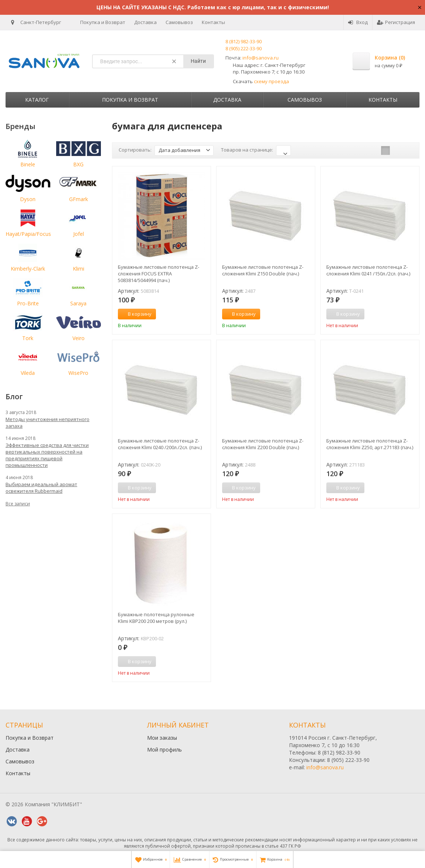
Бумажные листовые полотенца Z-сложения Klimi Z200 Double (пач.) (263, 444)
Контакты (213, 22)
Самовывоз (179, 22)
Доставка (145, 22)
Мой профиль (164, 750)
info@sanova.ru (261, 58)
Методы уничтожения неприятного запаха (47, 423)
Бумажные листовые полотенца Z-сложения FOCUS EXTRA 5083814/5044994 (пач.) (159, 274)
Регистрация (396, 22)
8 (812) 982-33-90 (244, 41)
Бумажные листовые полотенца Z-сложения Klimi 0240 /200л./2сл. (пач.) (160, 444)
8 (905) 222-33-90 (244, 48)
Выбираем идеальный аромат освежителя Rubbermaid (41, 488)
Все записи (18, 504)
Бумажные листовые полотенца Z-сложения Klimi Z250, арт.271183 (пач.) (370, 444)
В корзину (136, 314)
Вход (358, 22)
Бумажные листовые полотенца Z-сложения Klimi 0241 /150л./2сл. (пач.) (368, 270)
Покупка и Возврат (103, 22)
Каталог (37, 100)
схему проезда (271, 81)
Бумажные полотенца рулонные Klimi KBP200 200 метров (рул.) (156, 618)
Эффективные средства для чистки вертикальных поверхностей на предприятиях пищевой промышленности (47, 455)
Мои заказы (162, 738)
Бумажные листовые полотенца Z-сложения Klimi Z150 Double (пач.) (263, 270)
